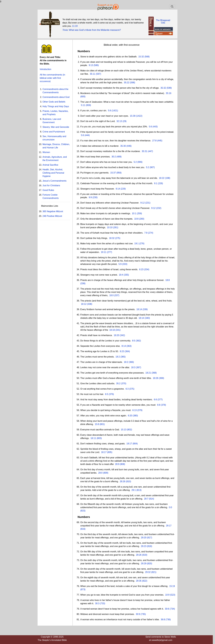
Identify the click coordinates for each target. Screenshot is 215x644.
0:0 (170, 507)
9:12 (143, 203)
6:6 (155, 400)
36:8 (163, 620)
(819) (144, 555)
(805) (109, 452)
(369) (161, 378)
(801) (102, 424)
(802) (129, 430)
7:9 (146, 233)
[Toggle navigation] (172, 6)
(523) (172, 595)
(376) (111, 394)
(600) (83, 97)
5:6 (110, 111)
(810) (128, 481)
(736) (168, 620)
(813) (139, 490)
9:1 (156, 183)
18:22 (162, 178)
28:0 (100, 473)
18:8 (167, 280)
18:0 (111, 295)
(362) (138, 341)
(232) (158, 208)
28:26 (123, 481)
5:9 (120, 264)
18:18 (112, 330)
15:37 (113, 173)
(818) (149, 546)
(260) (141, 219)
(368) (154, 373)
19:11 (104, 252)
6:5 (107, 394)
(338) (89, 304)
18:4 (121, 275)
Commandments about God (56, 97)
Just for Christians (51, 185)
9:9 (90, 197)
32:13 (119, 121)
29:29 (144, 564)
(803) (99, 438)
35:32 (163, 88)
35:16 (169, 93)
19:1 (137, 244)
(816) (83, 529)
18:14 (139, 309)
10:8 (136, 219)
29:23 (144, 546)
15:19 (172, 586)
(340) (147, 318)
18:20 (116, 335)
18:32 (112, 238)
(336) (83, 283)
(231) (148, 203)
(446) (129, 146)
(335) (126, 275)
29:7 (146, 499)
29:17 (169, 526)
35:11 (93, 74)
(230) (95, 197)
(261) (115, 227)
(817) (149, 538)
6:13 (135, 410)
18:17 (129, 444)
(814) (151, 499)
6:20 (130, 416)
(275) (117, 238)
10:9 (167, 595)
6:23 (141, 269)
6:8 (159, 405)
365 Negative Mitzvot (53, 211)
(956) (119, 173)
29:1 (134, 490)
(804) (135, 444)
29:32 (148, 572)
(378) (163, 405)
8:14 (124, 346)
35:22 (127, 83)
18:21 (148, 373)
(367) (138, 367)
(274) (150, 233)
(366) (131, 362)
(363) (129, 346)
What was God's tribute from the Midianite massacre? (95, 30)
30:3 (97, 603)
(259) (139, 213)
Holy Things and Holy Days (56, 106)
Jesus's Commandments (55, 181)
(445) (159, 141)
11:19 (75, 26)
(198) (167, 178)
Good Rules (48, 190)
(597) (98, 74)
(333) (124, 264)
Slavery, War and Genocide (56, 127)
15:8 (97, 424)
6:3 (127, 389)
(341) (118, 330)
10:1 (134, 213)
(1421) (115, 111)
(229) (123, 189)
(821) (153, 572)
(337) (116, 295)
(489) (119, 157)
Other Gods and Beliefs (54, 102)
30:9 (138, 614)
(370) (123, 383)
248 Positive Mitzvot (52, 216)
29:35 (139, 581)
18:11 (93, 438)
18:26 (155, 378)
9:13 (91, 65)
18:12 (84, 304)
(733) (102, 603)
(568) (147, 57)
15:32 (141, 57)
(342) (122, 335)
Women (46, 152)
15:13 (124, 430)
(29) (124, 121)
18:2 (118, 357)
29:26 (139, 555)
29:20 (144, 538)
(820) (149, 564)
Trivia (65, 30)
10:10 (110, 227)
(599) (169, 88)
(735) (143, 614)
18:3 (133, 367)
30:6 (167, 609)
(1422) (139, 116)
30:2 (114, 157)
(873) (83, 589)
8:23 (122, 351)
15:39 (133, 116)
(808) (122, 464)
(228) (160, 183)
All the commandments (52, 78)
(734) (172, 609)
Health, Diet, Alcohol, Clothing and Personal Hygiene (53, 173)
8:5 (134, 341)
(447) (150, 151)
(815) (83, 511)
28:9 (117, 464)
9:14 (118, 189)
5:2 (135, 162)
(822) (144, 581)
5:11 (83, 105)
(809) (105, 473)
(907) (152, 167)
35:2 (118, 383)
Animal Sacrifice (50, 165)
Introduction (46, 69)
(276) (142, 244)
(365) (123, 357)
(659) (88, 105)
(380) (135, 416)
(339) (145, 309)
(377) (160, 400)
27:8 (154, 141)
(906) (140, 162)
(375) (131, 389)
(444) (87, 135)
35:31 (145, 151)
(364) (127, 351)
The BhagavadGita (163, 21)
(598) (132, 83)
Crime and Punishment (54, 132)
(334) (146, 269)
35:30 (123, 146)
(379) (140, 410)
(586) (96, 65)
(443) (155, 127)
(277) (109, 252)
